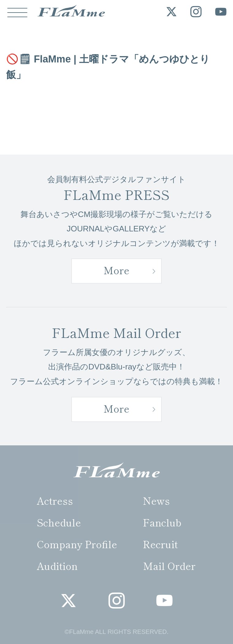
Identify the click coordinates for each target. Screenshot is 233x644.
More (116, 270)
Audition (57, 565)
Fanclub (162, 522)
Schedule (59, 522)
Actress (55, 500)
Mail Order (169, 565)
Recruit (160, 544)
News (156, 500)
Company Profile (77, 544)
